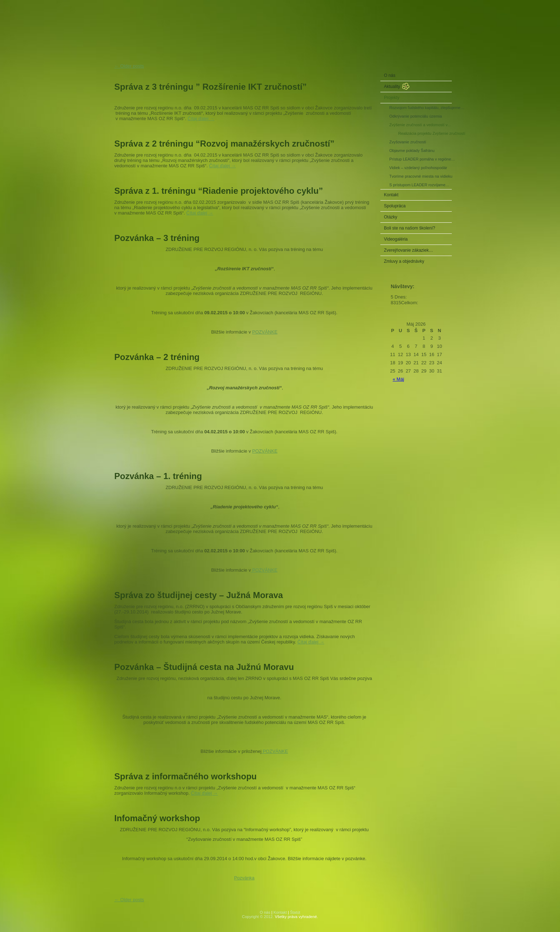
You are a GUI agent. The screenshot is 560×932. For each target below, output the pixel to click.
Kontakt (391, 195)
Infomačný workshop (157, 818)
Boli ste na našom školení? (409, 228)
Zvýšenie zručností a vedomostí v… (420, 125)
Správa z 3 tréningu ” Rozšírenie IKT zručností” (211, 87)
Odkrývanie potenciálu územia (416, 116)
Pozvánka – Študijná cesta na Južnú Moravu (204, 667)
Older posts (129, 66)
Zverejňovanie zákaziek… (408, 250)
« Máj (399, 379)
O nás (390, 75)
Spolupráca (395, 206)
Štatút (295, 912)
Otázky (391, 217)
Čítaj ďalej (201, 119)
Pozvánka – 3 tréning (157, 238)
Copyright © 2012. (258, 917)
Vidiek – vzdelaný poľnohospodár (418, 168)
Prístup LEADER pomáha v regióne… (421, 159)
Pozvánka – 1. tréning (158, 476)
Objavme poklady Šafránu (412, 151)
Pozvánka (244, 878)
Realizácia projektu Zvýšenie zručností (425, 133)
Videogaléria (396, 239)
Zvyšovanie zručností (408, 142)
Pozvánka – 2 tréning (157, 357)
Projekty (392, 98)
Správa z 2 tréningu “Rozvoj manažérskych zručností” (224, 144)
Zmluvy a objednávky (404, 261)
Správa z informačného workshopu (186, 776)
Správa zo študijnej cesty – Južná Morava (199, 595)
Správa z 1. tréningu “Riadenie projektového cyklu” (219, 191)
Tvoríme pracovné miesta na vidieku (421, 176)
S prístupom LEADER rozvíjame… (419, 185)
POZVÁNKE (265, 332)
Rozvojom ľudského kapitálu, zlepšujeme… (421, 108)
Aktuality (392, 87)
